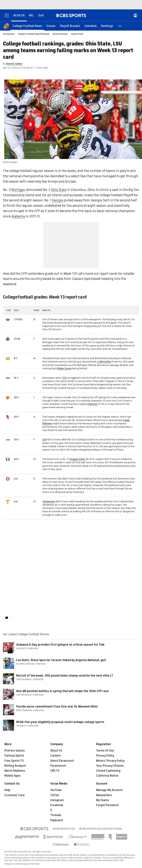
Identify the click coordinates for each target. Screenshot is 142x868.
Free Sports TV (14, 761)
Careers (56, 756)
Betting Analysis (15, 766)
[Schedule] (91, 26)
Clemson (93, 404)
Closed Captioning (108, 771)
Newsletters (104, 795)
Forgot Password (107, 805)
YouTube (56, 790)
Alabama (18, 216)
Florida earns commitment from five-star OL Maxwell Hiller (57, 707)
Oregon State (77, 459)
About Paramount (62, 761)
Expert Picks (77, 34)
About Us (56, 751)
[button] (120, 26)
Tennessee (49, 501)
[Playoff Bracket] (70, 26)
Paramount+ (59, 766)
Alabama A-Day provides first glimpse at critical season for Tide (60, 645)
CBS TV (55, 771)
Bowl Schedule (60, 34)
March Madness (15, 771)
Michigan (18, 190)
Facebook (57, 805)
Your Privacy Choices (110, 766)
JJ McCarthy (104, 362)
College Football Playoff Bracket (34, 34)
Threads (56, 815)
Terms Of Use (105, 751)
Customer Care (15, 795)
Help (7, 790)
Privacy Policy (105, 756)
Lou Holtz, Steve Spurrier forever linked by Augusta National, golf (61, 660)
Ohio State (59, 190)
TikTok (55, 795)
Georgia (58, 200)
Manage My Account (109, 790)
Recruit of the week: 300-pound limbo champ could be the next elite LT (65, 676)
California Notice (107, 776)
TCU (65, 378)
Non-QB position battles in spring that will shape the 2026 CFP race (62, 691)
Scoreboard (9, 34)
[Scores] (51, 26)
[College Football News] (27, 26)
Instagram (57, 800)
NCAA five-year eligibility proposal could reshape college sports (60, 722)
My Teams (103, 800)
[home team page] (8, 320)
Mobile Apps (12, 776)
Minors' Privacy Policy (110, 761)
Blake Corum (65, 368)
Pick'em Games (15, 751)
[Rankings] (107, 26)
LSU (44, 440)
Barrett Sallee (14, 64)
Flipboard (56, 820)
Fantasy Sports (14, 756)
